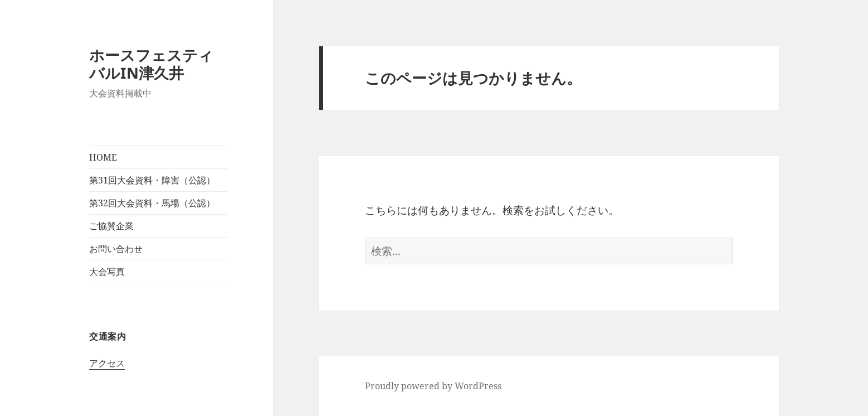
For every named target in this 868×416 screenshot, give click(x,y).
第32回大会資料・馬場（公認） (152, 203)
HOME (103, 157)
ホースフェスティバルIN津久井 (151, 64)
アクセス (107, 363)
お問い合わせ (116, 249)
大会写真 (107, 272)
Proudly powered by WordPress (433, 386)
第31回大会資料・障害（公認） (152, 180)
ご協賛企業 (111, 226)
